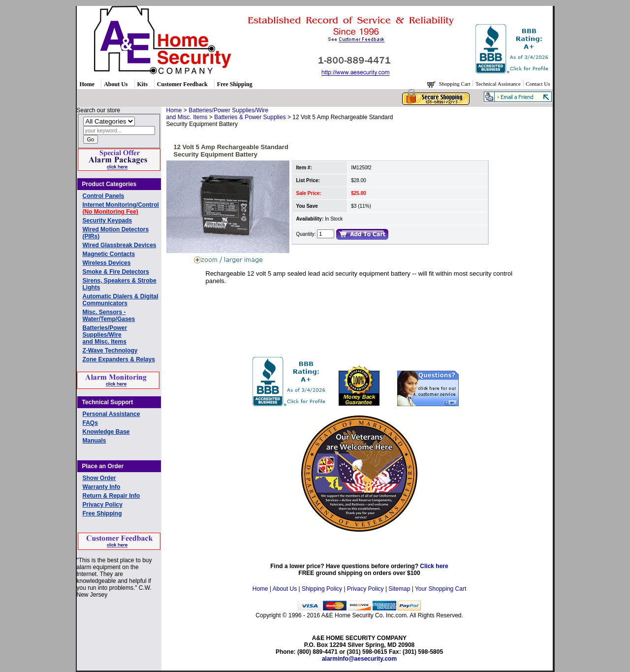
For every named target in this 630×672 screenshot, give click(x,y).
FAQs (90, 423)
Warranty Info (102, 487)
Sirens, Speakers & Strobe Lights (120, 284)
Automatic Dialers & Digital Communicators (121, 300)
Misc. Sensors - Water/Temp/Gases (109, 316)
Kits (142, 84)
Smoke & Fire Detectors (116, 272)
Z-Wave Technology (110, 351)
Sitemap (399, 589)
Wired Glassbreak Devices (120, 245)
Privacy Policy (103, 505)
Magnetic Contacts (109, 254)
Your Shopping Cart (441, 589)
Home (87, 84)
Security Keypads (108, 221)
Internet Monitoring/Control (121, 208)
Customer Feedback (182, 84)
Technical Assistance (499, 84)
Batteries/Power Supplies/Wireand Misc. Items (105, 335)
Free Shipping (235, 84)
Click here (434, 566)
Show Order (99, 478)
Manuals (94, 441)
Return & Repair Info (111, 496)
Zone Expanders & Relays (119, 359)
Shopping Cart (456, 84)
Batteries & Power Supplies (250, 117)
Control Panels (104, 196)
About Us (116, 84)
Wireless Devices (107, 263)
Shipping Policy (322, 589)
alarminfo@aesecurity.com (359, 659)
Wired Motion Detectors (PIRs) (116, 233)
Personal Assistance (111, 414)
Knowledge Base (106, 432)
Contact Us (538, 84)
